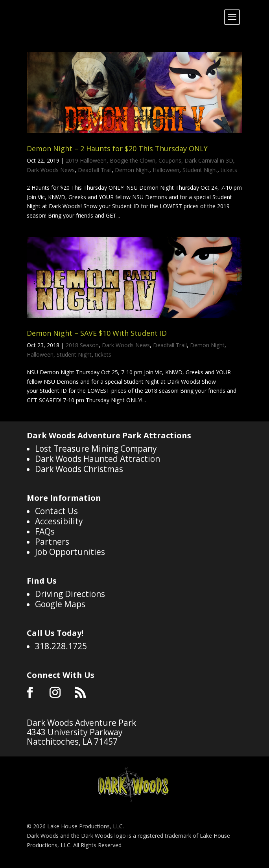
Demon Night (132, 170)
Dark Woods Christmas (79, 469)
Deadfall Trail (95, 170)
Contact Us (56, 511)
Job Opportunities (70, 552)
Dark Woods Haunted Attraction (98, 459)
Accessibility (59, 521)
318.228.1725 (61, 646)
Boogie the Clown (133, 160)
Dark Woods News (51, 170)
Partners (52, 542)
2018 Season (82, 345)
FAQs (45, 531)
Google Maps (60, 604)
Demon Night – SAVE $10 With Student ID (97, 333)
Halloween (166, 170)
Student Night (200, 170)
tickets (229, 170)
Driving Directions (70, 594)
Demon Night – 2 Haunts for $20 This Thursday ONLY (117, 148)
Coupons (170, 160)
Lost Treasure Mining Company (96, 449)
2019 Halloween (86, 160)
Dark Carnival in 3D (209, 160)
